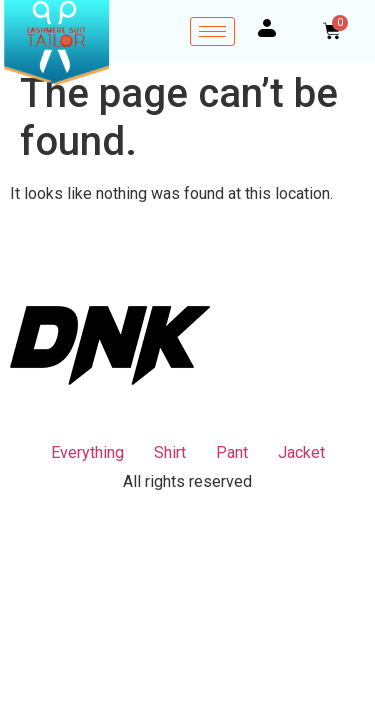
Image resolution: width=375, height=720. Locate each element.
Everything (87, 452)
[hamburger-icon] (212, 31)
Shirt (170, 452)
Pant (232, 452)
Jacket (301, 452)
